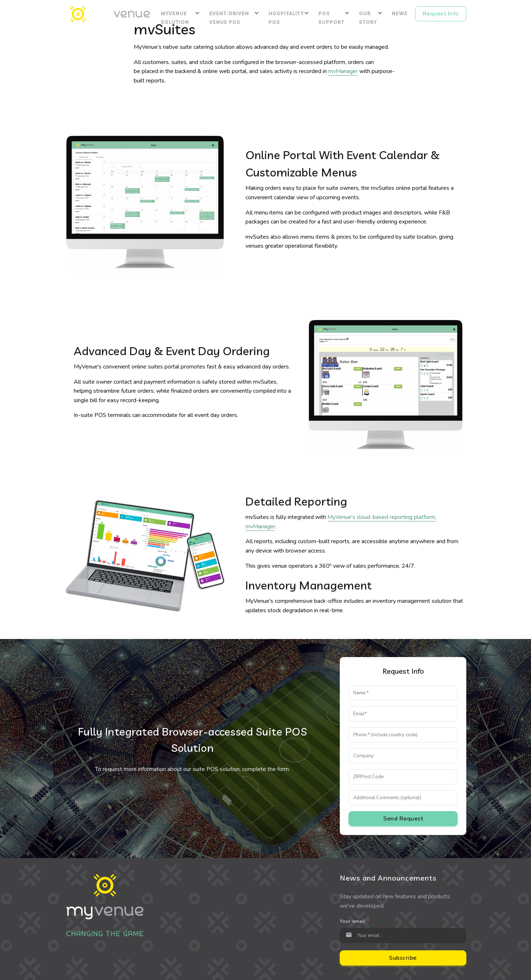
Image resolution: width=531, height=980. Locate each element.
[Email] (403, 936)
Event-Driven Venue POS (229, 18)
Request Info (441, 14)
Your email (354, 921)
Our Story (368, 18)
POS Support (331, 18)
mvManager (343, 71)
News (400, 13)
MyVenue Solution (175, 18)
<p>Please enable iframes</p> (403, 747)
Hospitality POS (286, 18)
